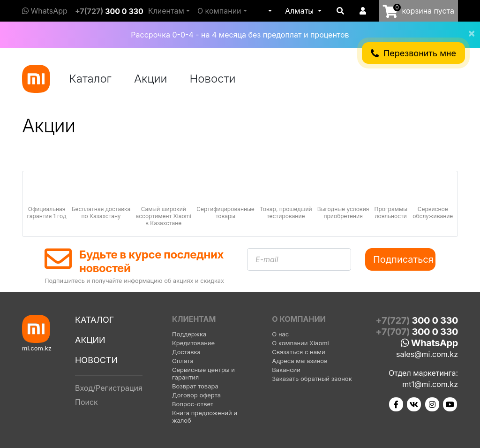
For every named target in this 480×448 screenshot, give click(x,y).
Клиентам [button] (166, 11)
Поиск (86, 402)
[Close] (468, 27)
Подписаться (403, 259)
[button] (269, 11)
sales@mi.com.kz (427, 354)
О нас (280, 334)
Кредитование (193, 343)
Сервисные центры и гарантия (203, 373)
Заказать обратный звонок (312, 379)
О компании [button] (219, 11)
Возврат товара (195, 386)
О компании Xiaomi (300, 343)
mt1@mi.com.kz (430, 384)
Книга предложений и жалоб (205, 417)
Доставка (186, 352)
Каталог (90, 79)
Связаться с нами (298, 352)
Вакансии (286, 370)
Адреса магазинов (300, 361)
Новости (213, 79)
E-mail (267, 259)
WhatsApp (45, 11)
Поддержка (189, 334)
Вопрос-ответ (193, 404)
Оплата (183, 361)
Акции (151, 79)
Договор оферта (196, 395)
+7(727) (109, 11)
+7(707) (417, 332)
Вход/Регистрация (109, 388)
